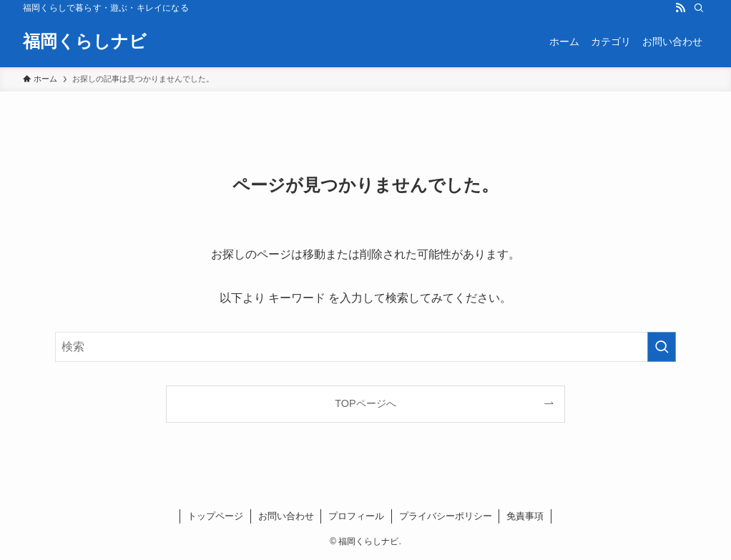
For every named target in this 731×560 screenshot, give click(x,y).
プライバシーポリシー (446, 516)
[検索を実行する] (662, 347)
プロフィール (356, 516)
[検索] (699, 8)
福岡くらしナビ (85, 41)
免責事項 (525, 516)
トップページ (215, 516)
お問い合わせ (286, 516)
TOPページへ (365, 403)
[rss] (680, 8)
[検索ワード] (365, 347)
